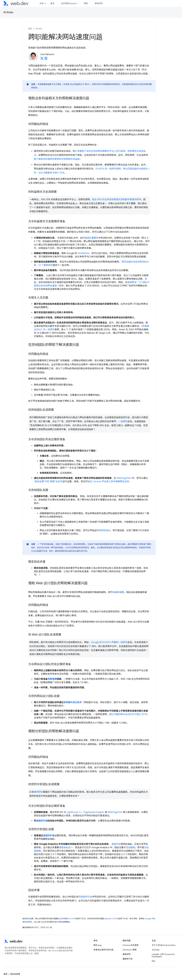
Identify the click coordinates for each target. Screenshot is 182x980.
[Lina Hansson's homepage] (46, 59)
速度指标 (64, 848)
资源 (41, 3)
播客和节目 (128, 959)
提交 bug (97, 945)
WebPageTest (124, 478)
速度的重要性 (91, 238)
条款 (5, 974)
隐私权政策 (15, 974)
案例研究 (99, 3)
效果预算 (52, 679)
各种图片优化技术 (73, 702)
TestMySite (83, 253)
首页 (30, 29)
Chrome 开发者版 (130, 945)
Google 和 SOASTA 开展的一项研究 (109, 642)
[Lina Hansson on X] (42, 59)
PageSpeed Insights (94, 812)
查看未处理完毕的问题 (103, 950)
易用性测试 (105, 530)
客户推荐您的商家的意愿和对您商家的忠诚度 (57, 159)
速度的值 (116, 844)
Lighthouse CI (74, 812)
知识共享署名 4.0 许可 (67, 919)
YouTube (156, 950)
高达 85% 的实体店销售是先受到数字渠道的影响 (116, 200)
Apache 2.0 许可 (111, 919)
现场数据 (130, 848)
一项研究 (123, 421)
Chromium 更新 (130, 950)
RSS (153, 961)
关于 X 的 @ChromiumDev (164, 945)
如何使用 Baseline (69, 3)
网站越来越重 (117, 592)
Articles (8, 12)
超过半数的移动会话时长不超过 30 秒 (128, 714)
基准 (52, 3)
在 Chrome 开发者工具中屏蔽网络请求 (109, 482)
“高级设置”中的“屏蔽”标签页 (48, 482)
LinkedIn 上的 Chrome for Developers (163, 955)
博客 (86, 3)
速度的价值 (42, 821)
